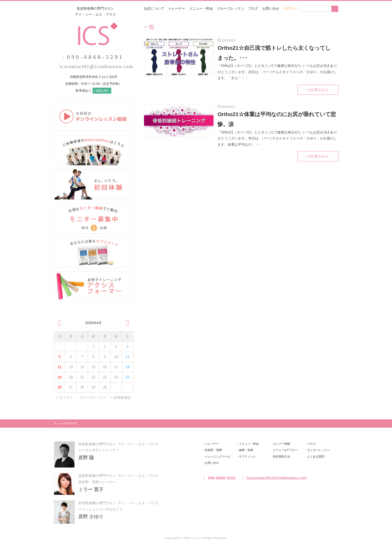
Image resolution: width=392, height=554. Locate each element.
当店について (154, 9)
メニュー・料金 (201, 9)
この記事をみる (318, 90)
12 (59, 369)
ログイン (290, 9)
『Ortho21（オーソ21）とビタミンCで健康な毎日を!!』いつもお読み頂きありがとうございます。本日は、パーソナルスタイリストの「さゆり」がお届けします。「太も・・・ (277, 72)
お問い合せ (271, 9)
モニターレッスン (319, 450)
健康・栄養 (246, 450)
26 (59, 389)
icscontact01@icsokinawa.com (96, 66)
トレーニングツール (217, 457)
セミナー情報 (282, 444)
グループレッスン (231, 9)
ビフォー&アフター (285, 450)
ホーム (58, 423)
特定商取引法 (282, 457)
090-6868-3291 (219, 478)
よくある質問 (316, 457)
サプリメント (247, 457)
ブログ (253, 9)
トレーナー (176, 9)
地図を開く (102, 91)
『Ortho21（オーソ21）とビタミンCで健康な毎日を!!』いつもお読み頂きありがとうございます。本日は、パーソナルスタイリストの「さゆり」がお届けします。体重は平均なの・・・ (277, 138)
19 (59, 379)
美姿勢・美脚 (213, 450)
